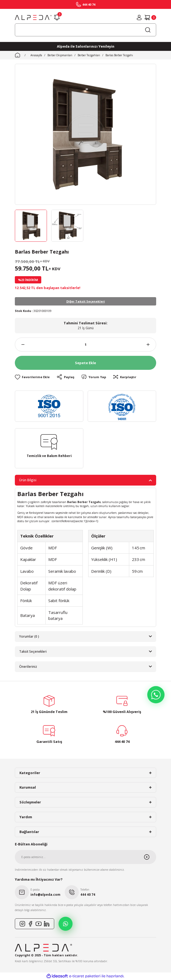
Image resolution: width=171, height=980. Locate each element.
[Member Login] (139, 17)
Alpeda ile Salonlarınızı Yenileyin (86, 46)
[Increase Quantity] (151, 345)
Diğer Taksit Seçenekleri (86, 301)
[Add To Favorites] (32, 377)
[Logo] (33, 17)
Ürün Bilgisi (28, 480)
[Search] (85, 30)
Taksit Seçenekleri (33, 651)
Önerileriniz (28, 666)
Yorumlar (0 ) (29, 636)
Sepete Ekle (85, 363)
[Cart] (150, 17)
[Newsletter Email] (85, 857)
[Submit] (150, 857)
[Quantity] (85, 345)
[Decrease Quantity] (20, 345)
